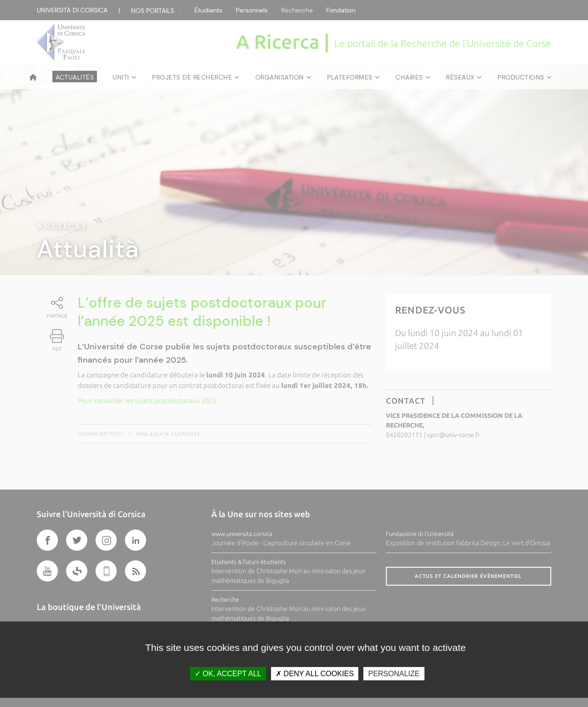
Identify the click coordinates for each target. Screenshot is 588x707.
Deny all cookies (315, 674)
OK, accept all (228, 674)
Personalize (394, 674)
